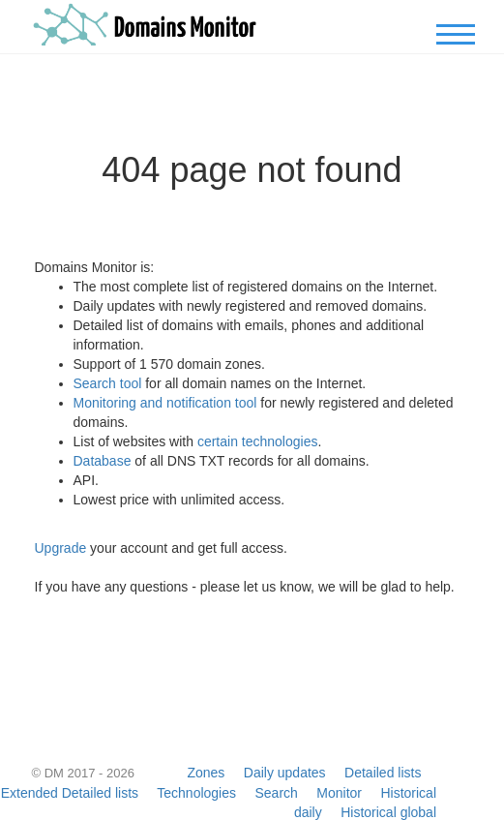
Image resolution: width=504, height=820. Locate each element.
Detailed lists (383, 773)
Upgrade (61, 548)
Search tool (108, 383)
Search (276, 793)
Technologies (196, 793)
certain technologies (258, 441)
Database (103, 461)
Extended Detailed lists (70, 793)
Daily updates (285, 773)
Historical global (388, 812)
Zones (206, 773)
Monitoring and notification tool (165, 403)
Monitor (339, 793)
